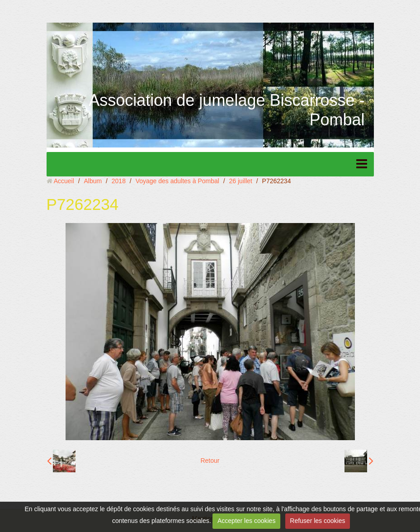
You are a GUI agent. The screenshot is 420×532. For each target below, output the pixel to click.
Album (93, 181)
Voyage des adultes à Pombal (177, 181)
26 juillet (241, 181)
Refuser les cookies (317, 521)
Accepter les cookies (246, 521)
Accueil (64, 181)
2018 (119, 181)
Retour (210, 461)
